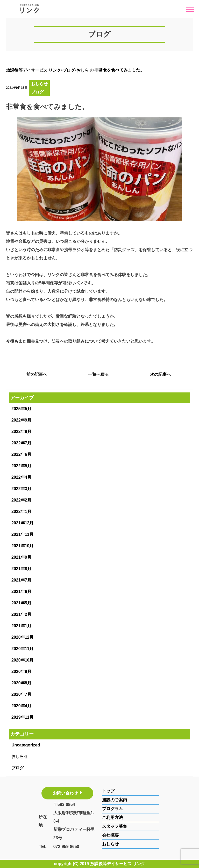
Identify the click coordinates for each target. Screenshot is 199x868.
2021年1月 (21, 626)
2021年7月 (21, 580)
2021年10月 (22, 546)
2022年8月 (21, 432)
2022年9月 (21, 420)
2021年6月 (21, 592)
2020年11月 (22, 649)
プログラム (112, 809)
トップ (108, 791)
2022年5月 (21, 466)
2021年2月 (21, 614)
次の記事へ (160, 374)
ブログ (37, 92)
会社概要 (110, 835)
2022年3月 (21, 489)
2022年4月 (21, 477)
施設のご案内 (115, 800)
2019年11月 (22, 717)
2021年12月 (22, 523)
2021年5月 (21, 603)
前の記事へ (37, 374)
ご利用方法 (112, 817)
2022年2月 (21, 500)
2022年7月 (21, 443)
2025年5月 (21, 409)
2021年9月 (21, 557)
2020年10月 (22, 660)
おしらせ (39, 84)
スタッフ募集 (115, 826)
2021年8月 (21, 569)
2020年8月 (21, 683)
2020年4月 (21, 706)
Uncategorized (26, 745)
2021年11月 (22, 534)
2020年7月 (21, 694)
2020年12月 (22, 637)
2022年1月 (21, 512)
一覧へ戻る (98, 374)
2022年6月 (21, 454)
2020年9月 (21, 672)
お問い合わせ (67, 793)
